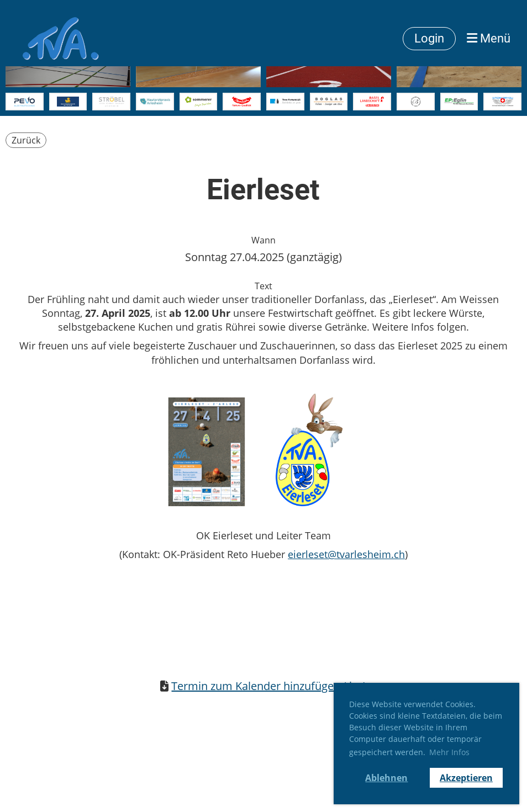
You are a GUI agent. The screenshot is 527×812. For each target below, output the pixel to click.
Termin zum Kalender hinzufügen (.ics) (269, 686)
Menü (489, 38)
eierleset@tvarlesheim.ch (346, 554)
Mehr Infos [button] (449, 752)
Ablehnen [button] (386, 778)
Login (429, 38)
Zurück (26, 140)
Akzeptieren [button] (466, 778)
